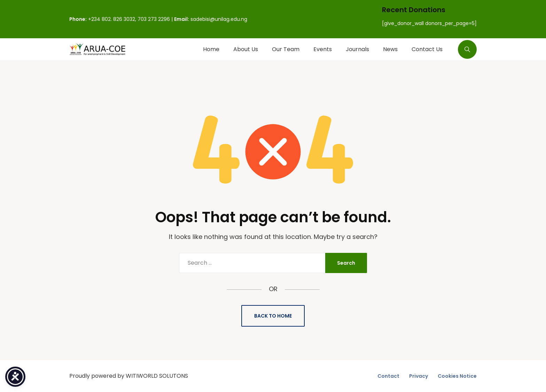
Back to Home (273, 316)
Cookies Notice (457, 376)
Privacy (419, 376)
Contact (388, 376)
